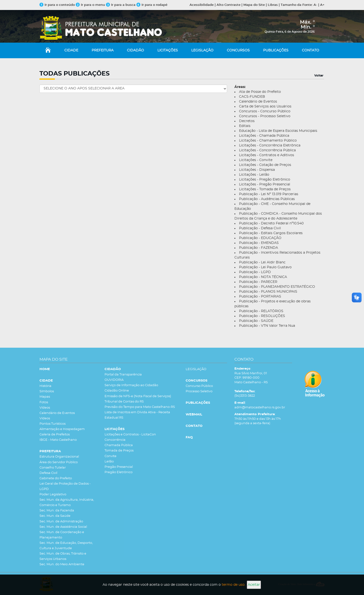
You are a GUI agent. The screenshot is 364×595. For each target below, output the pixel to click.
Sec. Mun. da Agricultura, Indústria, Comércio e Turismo (67, 503)
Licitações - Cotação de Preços (265, 165)
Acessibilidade (202, 5)
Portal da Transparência (123, 375)
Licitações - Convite (256, 160)
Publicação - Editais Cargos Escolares (271, 233)
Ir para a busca (121, 5)
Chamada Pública (119, 445)
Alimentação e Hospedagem (62, 429)
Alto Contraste (229, 5)
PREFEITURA (103, 50)
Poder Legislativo (53, 494)
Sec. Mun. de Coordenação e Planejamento (62, 535)
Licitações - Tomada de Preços (265, 189)
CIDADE (71, 50)
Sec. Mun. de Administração (61, 522)
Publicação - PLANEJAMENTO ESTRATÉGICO (277, 287)
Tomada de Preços (119, 451)
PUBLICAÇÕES (276, 50)
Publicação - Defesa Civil (260, 228)
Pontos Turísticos (53, 424)
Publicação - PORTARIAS (260, 297)
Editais (245, 126)
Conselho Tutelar (53, 468)
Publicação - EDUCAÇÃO (260, 238)
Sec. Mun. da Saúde (55, 516)
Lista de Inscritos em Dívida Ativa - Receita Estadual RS (137, 415)
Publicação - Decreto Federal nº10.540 (271, 223)
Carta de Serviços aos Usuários (265, 106)
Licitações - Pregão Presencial (265, 184)
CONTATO (311, 50)
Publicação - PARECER (258, 282)
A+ (322, 5)
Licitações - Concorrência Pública (267, 150)
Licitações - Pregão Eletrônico (265, 180)
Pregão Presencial (119, 467)
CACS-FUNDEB (252, 97)
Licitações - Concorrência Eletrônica (270, 145)
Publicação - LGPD (255, 272)
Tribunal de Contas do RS (124, 402)
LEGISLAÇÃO (202, 50)
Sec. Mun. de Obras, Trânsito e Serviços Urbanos (63, 556)
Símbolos (47, 391)
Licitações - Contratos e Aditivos (267, 155)
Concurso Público (199, 386)
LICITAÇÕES (168, 50)
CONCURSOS (238, 50)
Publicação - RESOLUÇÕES (262, 316)
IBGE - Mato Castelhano (58, 440)
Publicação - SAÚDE (256, 321)
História (45, 386)
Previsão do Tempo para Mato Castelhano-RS (140, 407)
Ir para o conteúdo (57, 5)
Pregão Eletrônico (119, 472)
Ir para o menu (91, 5)
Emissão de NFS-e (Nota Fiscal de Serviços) (138, 396)
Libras (273, 5)
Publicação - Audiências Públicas (267, 199)
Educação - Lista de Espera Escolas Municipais (278, 131)
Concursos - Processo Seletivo (265, 116)
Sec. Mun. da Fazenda (57, 511)
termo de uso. (234, 585)
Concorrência (115, 440)
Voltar (319, 76)
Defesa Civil (48, 473)
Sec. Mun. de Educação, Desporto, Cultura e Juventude (66, 546)
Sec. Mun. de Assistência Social (63, 527)
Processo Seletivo (199, 391)
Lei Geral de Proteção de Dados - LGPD (65, 486)
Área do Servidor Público (59, 462)
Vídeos (45, 408)
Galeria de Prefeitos (55, 435)
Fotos (44, 402)
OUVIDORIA (114, 380)
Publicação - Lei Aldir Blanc (262, 262)
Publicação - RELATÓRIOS (261, 311)
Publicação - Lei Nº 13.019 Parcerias (269, 194)
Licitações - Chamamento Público (268, 141)
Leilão (109, 462)
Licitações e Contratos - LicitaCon (130, 435)
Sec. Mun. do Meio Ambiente (62, 564)
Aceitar (254, 585)
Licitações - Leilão (254, 175)
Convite (110, 456)
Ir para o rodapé (152, 5)
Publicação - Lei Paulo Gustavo (265, 267)
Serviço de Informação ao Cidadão (131, 385)
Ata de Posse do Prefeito (260, 92)
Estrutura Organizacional (59, 457)
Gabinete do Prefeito (56, 478)
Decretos (247, 121)
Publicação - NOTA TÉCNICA (263, 277)
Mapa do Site (254, 5)
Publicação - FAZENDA (259, 248)
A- (315, 5)
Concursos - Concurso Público (265, 111)
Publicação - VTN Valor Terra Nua (267, 326)
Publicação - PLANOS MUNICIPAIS (268, 292)
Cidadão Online (117, 391)
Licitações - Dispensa (257, 170)
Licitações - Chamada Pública (264, 136)
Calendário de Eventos (258, 102)
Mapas (45, 397)
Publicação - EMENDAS (259, 243)
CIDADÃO (135, 50)
